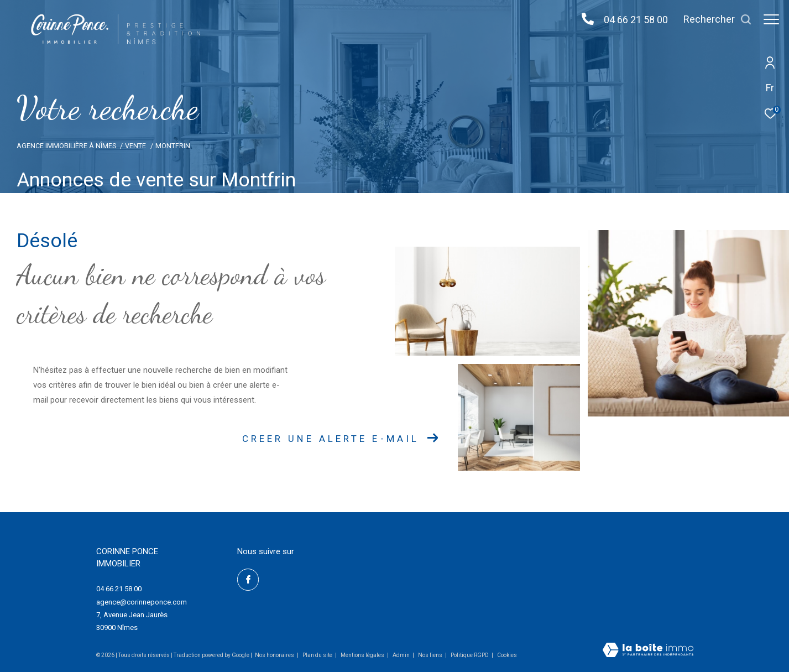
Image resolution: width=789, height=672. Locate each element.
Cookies (507, 655)
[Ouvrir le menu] (771, 19)
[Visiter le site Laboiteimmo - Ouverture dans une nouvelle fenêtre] (648, 651)
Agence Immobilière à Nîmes (66, 146)
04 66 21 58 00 (630, 20)
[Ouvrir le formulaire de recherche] (712, 19)
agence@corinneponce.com (142, 602)
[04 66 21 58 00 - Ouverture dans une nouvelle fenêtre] (582, 20)
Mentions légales (363, 655)
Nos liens (431, 655)
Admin (402, 655)
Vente (135, 146)
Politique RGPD (470, 655)
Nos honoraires (275, 655)
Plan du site (318, 655)
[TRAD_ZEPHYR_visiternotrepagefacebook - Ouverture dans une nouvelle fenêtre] (248, 580)
